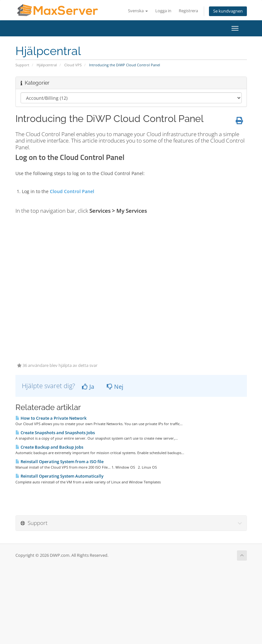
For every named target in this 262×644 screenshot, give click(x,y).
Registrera (188, 11)
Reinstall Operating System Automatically (59, 476)
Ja (88, 387)
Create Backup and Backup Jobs (49, 447)
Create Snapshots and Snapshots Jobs (55, 433)
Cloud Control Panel (72, 191)
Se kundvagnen (228, 11)
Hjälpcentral (47, 65)
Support (22, 65)
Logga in (163, 11)
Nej (115, 387)
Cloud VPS (73, 65)
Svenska (138, 11)
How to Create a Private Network (51, 418)
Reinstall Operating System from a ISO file (59, 462)
